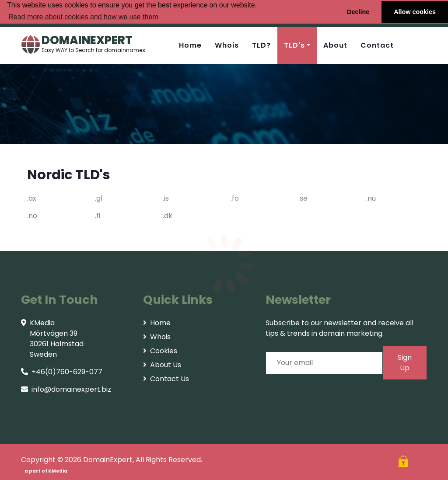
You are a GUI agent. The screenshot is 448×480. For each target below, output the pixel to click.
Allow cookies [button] (415, 12)
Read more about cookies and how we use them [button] (83, 17)
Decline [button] (358, 12)
